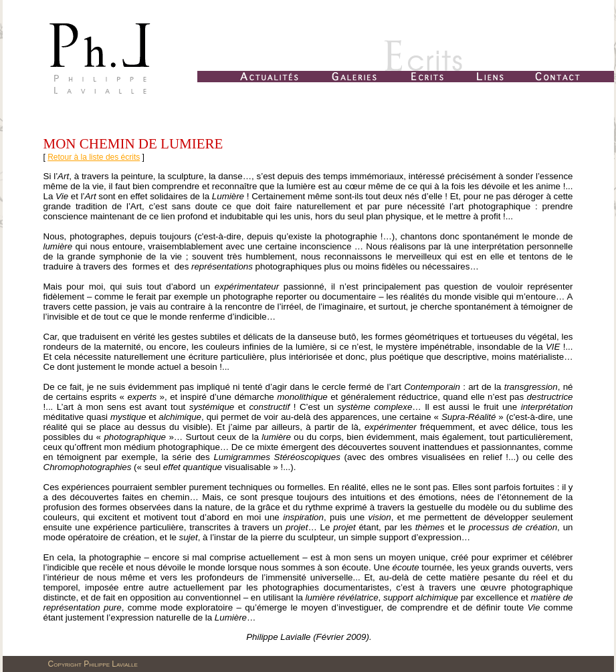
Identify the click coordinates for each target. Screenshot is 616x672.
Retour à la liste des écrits (94, 157)
